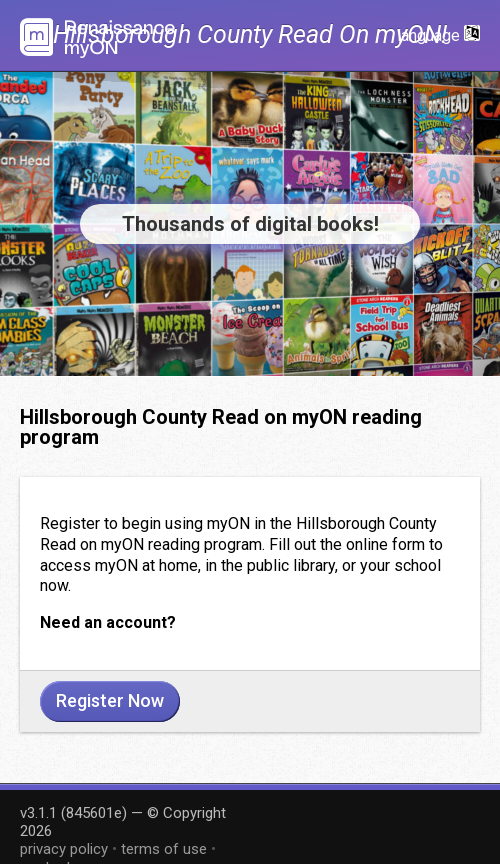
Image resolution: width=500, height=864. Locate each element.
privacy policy (64, 849)
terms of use (164, 849)
